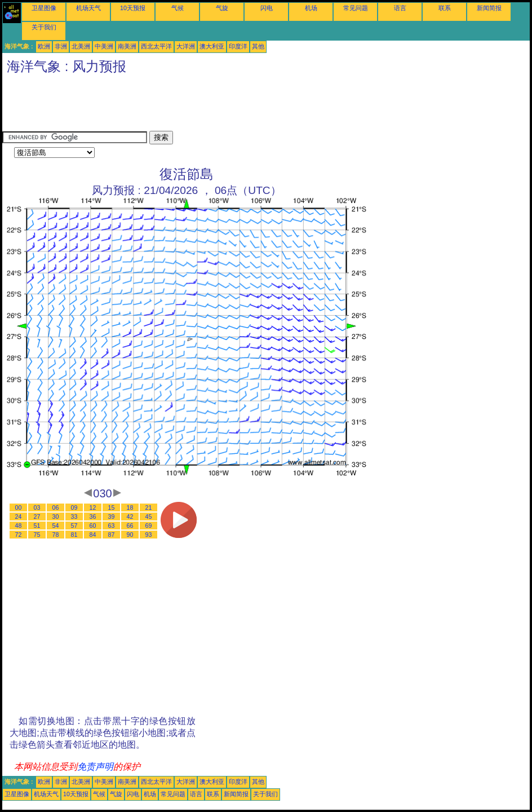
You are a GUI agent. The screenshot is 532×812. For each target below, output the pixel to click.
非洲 (61, 46)
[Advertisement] (207, 105)
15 (112, 507)
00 (19, 507)
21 (149, 507)
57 (74, 526)
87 (112, 535)
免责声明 (95, 767)
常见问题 (356, 8)
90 (130, 535)
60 (93, 526)
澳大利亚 (212, 46)
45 (149, 517)
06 (56, 507)
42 (130, 517)
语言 (400, 8)
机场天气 (88, 8)
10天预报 (133, 8)
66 (130, 526)
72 (19, 535)
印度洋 (238, 46)
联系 (445, 8)
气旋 (222, 8)
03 (37, 507)
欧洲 (44, 46)
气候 (178, 8)
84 (93, 535)
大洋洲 (186, 46)
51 (37, 526)
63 (112, 526)
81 (74, 535)
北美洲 (81, 46)
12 (93, 507)
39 (112, 517)
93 (149, 535)
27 (37, 517)
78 (56, 535)
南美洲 (127, 46)
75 (37, 535)
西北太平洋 (156, 46)
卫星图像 (44, 8)
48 (19, 526)
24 (19, 517)
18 (130, 507)
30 (56, 517)
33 (74, 517)
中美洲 (104, 46)
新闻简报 (489, 8)
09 (74, 507)
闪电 (267, 8)
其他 (258, 46)
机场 (311, 8)
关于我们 (44, 27)
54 (56, 526)
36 (93, 517)
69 (149, 526)
